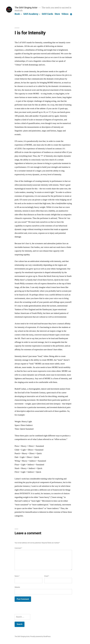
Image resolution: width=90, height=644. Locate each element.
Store (57, 14)
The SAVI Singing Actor (26, 8)
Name (17, 576)
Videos (65, 14)
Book (17, 14)
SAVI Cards (47, 14)
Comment (18, 548)
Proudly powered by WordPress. (40, 636)
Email (47, 576)
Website (17, 587)
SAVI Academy (31, 14)
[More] (71, 14)
